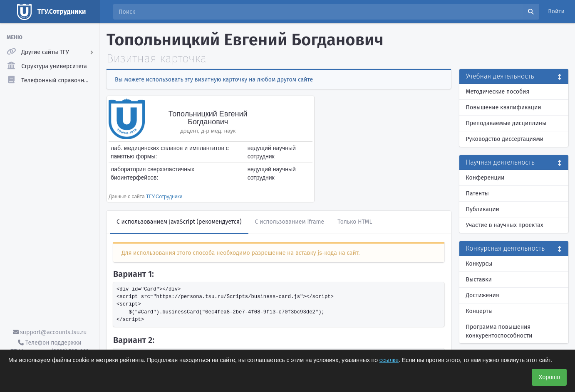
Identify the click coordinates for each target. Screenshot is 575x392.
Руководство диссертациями (505, 139)
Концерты (480, 311)
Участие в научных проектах (505, 225)
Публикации (483, 209)
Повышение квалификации (504, 107)
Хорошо (549, 377)
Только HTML (355, 222)
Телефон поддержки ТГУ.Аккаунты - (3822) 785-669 (50, 347)
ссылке (389, 360)
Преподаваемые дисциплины (506, 123)
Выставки (479, 280)
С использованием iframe (290, 222)
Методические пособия (498, 92)
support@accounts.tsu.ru (50, 332)
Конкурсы (479, 264)
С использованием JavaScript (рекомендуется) (179, 222)
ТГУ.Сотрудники (164, 197)
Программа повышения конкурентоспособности (499, 331)
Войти (556, 11)
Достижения (483, 295)
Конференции (485, 178)
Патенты (477, 194)
